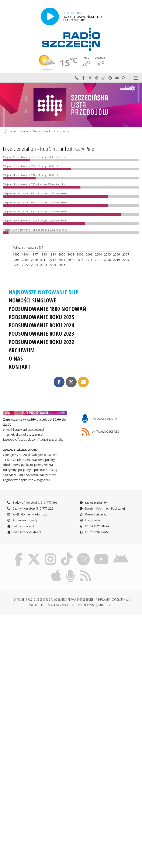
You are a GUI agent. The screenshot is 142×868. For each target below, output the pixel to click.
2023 (34, 265)
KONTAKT (20, 367)
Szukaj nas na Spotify (110, 78)
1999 (53, 254)
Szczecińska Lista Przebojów (51, 131)
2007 (126, 254)
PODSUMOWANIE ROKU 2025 (41, 317)
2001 (71, 254)
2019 (117, 260)
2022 (25, 265)
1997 (34, 254)
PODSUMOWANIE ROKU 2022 (41, 342)
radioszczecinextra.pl (24, 532)
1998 (44, 254)
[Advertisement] (71, 651)
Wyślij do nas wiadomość (117, 78)
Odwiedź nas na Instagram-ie (97, 78)
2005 (107, 254)
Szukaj (124, 78)
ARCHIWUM (22, 350)
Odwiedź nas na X (90, 78)
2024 (44, 265)
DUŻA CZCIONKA (94, 526)
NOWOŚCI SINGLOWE (33, 300)
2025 (53, 265)
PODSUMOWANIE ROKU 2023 (41, 334)
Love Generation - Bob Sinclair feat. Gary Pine (49, 149)
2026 (62, 265)
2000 (62, 254)
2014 (71, 260)
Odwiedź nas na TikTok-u (104, 78)
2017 (98, 260)
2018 (107, 260)
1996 (25, 254)
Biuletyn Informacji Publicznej (102, 508)
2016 (89, 260)
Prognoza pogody (22, 520)
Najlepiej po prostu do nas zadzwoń (77, 78)
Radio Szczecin (16, 131)
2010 (34, 260)
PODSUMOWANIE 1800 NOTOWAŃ (47, 309)
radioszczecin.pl (20, 526)
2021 (16, 265)
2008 (16, 260)
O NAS (16, 358)
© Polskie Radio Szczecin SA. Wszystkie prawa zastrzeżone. (54, 600)
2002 (80, 254)
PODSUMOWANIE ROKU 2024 (41, 325)
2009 (25, 260)
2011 (44, 260)
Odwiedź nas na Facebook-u (84, 78)
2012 (53, 260)
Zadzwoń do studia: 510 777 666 (32, 502)
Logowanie (90, 520)
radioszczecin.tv (93, 502)
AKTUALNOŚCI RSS (100, 432)
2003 (89, 254)
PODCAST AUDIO (99, 419)
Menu (136, 78)
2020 (126, 260)
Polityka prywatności (56, 605)
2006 (117, 254)
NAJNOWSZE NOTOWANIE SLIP (44, 292)
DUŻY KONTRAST (94, 532)
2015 (80, 260)
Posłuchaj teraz (93, 514)
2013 (62, 260)
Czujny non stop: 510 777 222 (30, 508)
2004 (98, 254)
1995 (16, 254)
